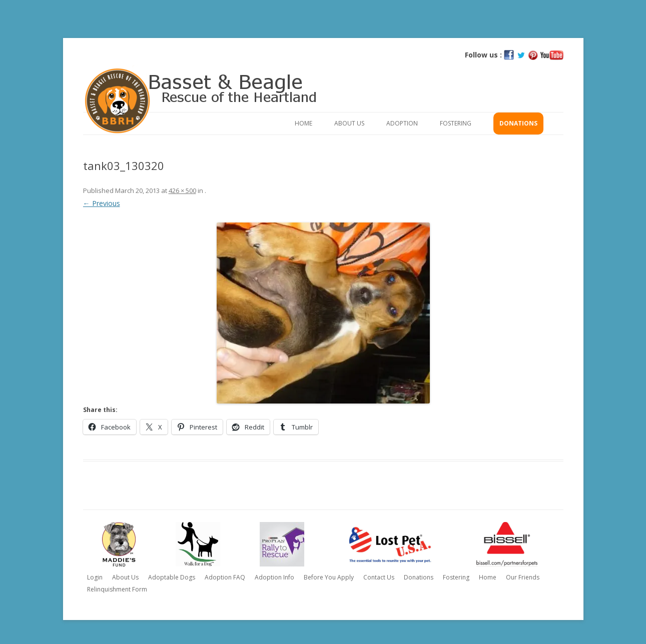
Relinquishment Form (117, 589)
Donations (518, 123)
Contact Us (379, 577)
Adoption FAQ (225, 577)
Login (95, 577)
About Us (349, 123)
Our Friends (523, 577)
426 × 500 (182, 190)
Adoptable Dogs (172, 577)
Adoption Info (274, 577)
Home (303, 123)
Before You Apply (329, 577)
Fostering (456, 123)
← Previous (102, 203)
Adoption (402, 123)
